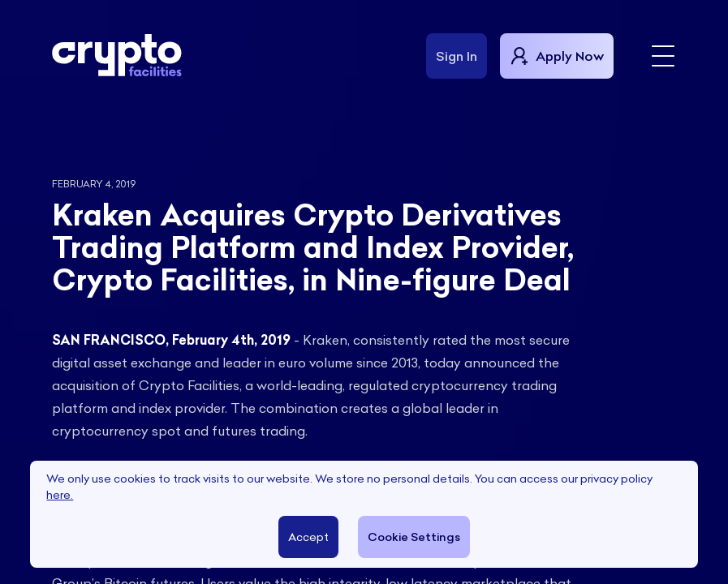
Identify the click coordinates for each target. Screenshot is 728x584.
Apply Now (557, 56)
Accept (308, 537)
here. (60, 495)
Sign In (457, 56)
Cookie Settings (413, 537)
